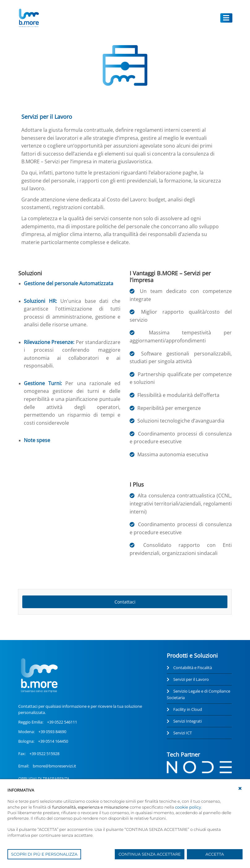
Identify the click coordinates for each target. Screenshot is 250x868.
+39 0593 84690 (52, 732)
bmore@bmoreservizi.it (54, 766)
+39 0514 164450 (53, 741)
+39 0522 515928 (44, 754)
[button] (240, 789)
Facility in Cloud (188, 709)
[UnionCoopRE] (29, 18)
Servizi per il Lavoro (191, 679)
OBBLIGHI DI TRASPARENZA (44, 779)
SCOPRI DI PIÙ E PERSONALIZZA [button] (44, 854)
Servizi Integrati (187, 721)
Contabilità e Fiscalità (193, 668)
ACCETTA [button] (215, 854)
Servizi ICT (183, 733)
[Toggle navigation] (226, 18)
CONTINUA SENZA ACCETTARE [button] (150, 854)
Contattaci (125, 602)
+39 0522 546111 (62, 722)
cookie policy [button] (188, 807)
